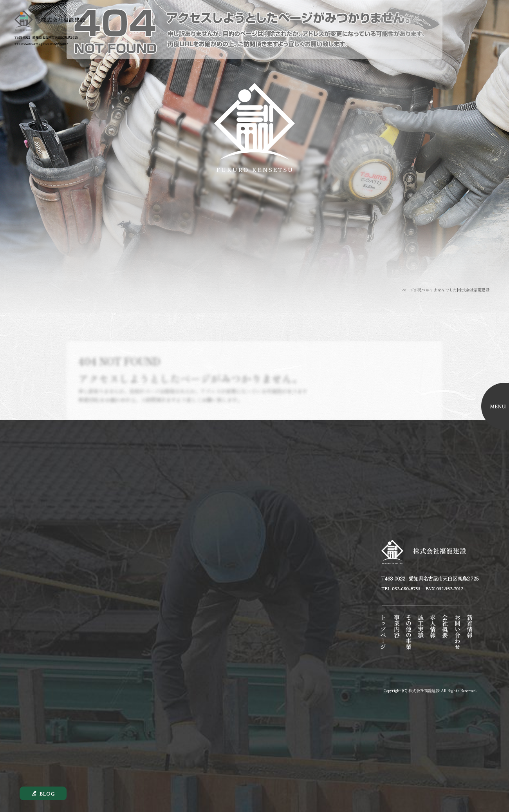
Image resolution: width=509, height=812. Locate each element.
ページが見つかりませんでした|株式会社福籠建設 (446, 290)
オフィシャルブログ (467, 638)
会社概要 (443, 638)
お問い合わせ (455, 638)
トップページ (382, 638)
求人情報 (431, 638)
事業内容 (394, 638)
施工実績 (419, 638)
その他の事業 (407, 638)
